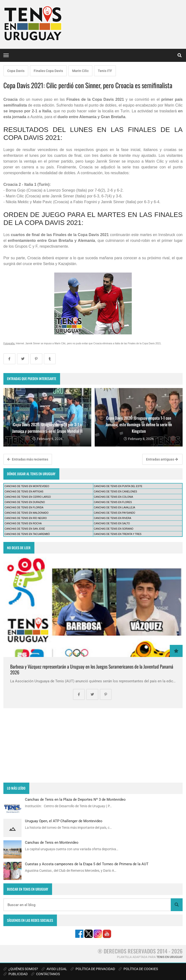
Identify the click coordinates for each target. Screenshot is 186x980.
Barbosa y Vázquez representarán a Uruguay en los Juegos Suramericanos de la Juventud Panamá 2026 (92, 669)
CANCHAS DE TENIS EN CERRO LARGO (28, 497)
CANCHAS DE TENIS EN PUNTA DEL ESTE (118, 486)
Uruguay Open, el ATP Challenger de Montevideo (64, 821)
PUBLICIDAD (15, 974)
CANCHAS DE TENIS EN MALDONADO (27, 513)
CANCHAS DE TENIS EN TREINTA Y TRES (118, 534)
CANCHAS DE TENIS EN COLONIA (113, 497)
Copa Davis (16, 71)
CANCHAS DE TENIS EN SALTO (112, 523)
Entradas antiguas (162, 459)
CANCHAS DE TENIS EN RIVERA (112, 518)
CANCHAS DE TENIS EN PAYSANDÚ (114, 513)
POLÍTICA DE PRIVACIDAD (93, 969)
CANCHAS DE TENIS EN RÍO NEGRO (26, 518)
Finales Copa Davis (48, 71)
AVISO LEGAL (54, 969)
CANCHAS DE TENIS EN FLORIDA (24, 508)
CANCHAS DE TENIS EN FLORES (113, 502)
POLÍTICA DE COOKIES (138, 969)
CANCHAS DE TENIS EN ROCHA (23, 523)
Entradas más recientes (28, 459)
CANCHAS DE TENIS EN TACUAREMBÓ (27, 534)
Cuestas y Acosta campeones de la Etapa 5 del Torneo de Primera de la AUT (87, 864)
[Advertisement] (93, 745)
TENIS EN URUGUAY (170, 957)
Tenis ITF (105, 71)
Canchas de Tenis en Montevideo (52, 843)
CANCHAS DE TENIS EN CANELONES (115, 492)
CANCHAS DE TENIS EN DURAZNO (25, 502)
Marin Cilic (80, 71)
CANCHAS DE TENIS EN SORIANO (113, 529)
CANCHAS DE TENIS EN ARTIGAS (24, 492)
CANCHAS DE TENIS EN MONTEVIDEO (27, 486)
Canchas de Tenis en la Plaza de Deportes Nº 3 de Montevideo (75, 800)
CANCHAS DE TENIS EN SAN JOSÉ (25, 529)
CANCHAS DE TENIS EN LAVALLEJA (114, 508)
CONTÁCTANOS (45, 974)
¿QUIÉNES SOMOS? (21, 969)
